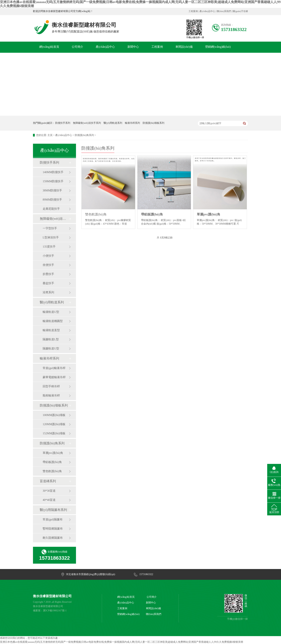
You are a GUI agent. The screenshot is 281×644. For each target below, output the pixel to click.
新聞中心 (133, 47)
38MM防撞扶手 (52, 190)
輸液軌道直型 (51, 330)
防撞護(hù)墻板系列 (153, 123)
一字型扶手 (50, 228)
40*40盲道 (49, 500)
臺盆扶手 (48, 283)
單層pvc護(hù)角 (53, 453)
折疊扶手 (48, 274)
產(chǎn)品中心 (207, 11)
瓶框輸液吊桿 (51, 395)
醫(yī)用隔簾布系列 (53, 510)
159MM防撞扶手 (53, 181)
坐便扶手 (48, 265)
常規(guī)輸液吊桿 (54, 368)
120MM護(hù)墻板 (54, 424)
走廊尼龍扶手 (51, 209)
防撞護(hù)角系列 (84, 135)
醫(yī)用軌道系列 (113, 123)
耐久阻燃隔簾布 (53, 538)
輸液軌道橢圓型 (53, 321)
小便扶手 (48, 256)
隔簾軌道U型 (51, 348)
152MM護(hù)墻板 (54, 433)
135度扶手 (49, 247)
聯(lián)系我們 (224, 11)
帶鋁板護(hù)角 (52, 462)
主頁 (50, 135)
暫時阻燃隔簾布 (53, 529)
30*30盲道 (49, 491)
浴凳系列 (48, 292)
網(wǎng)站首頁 (49, 47)
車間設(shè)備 (184, 47)
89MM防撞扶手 (52, 200)
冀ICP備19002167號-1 (55, 611)
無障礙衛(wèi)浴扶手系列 (87, 123)
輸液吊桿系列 (132, 123)
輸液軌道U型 (51, 312)
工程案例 (193, 11)
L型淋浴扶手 (51, 237)
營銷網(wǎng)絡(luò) (218, 47)
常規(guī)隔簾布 (53, 519)
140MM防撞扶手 (53, 172)
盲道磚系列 (48, 481)
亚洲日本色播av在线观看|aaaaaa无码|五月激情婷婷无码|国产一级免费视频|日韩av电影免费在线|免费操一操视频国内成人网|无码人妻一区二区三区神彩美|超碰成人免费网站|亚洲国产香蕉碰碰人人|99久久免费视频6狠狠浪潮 (122, 642)
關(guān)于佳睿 (240, 11)
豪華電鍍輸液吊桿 (54, 377)
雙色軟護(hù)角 (52, 471)
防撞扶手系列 (63, 123)
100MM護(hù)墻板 (54, 415)
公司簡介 (77, 47)
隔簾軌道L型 (51, 339)
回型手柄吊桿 (51, 386)
